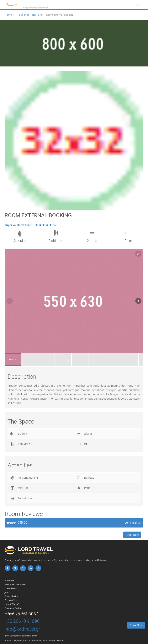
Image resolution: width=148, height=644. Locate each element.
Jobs (7, 592)
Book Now (132, 535)
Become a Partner (13, 608)
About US (9, 580)
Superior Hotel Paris (31, 15)
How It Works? (12, 604)
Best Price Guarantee (15, 584)
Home (8, 15)
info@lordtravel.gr (22, 629)
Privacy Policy (11, 596)
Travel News (11, 588)
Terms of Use (11, 600)
